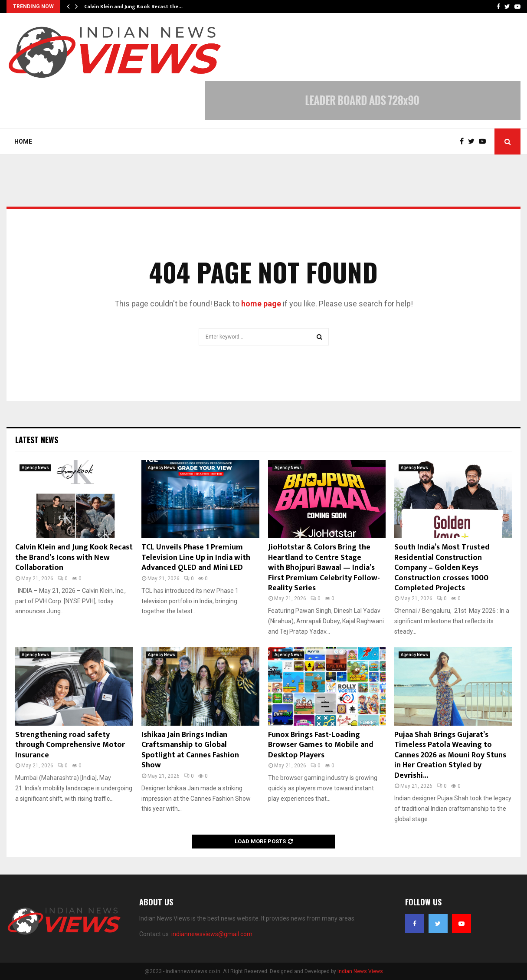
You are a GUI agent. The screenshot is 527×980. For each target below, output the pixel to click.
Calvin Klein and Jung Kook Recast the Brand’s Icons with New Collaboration (74, 557)
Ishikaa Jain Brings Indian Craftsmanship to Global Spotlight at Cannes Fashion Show (190, 750)
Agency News (35, 468)
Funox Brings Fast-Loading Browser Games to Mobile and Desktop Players (321, 745)
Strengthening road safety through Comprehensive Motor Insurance (70, 745)
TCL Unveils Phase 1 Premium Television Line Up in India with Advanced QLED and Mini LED (196, 557)
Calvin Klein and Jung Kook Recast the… (133, 7)
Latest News (37, 440)
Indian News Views (360, 971)
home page (261, 304)
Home (23, 141)
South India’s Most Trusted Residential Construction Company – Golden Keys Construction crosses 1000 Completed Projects (442, 568)
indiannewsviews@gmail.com (212, 934)
